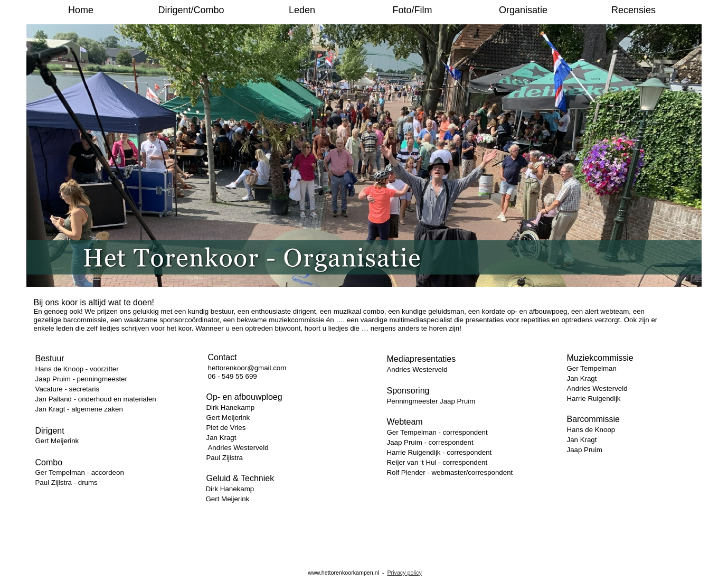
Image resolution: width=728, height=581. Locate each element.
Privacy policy (404, 573)
